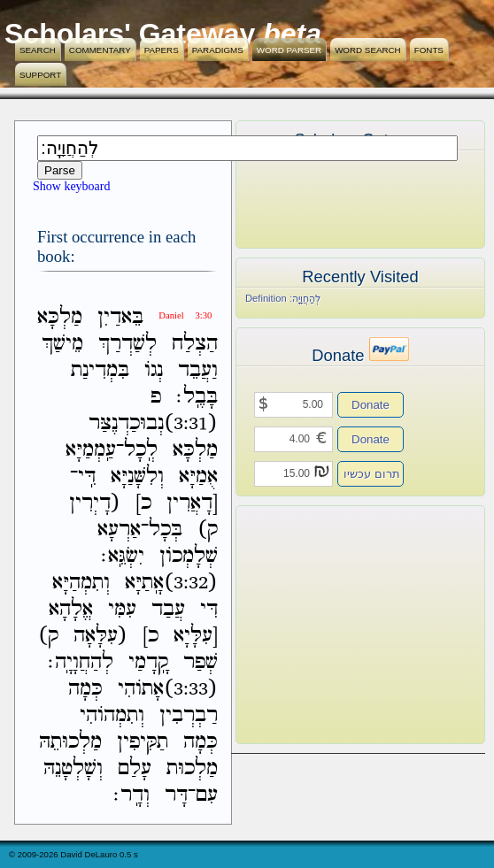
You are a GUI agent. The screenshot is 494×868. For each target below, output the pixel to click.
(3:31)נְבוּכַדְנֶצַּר (153, 423)
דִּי (209, 609)
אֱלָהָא (71, 609)
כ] (143, 503)
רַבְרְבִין (189, 715)
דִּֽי (87, 476)
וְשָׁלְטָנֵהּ (73, 768)
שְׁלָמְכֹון (189, 556)
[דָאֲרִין (192, 503)
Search (38, 50)
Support (40, 75)
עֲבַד (168, 609)
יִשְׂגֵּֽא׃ (123, 556)
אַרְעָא (119, 530)
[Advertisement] (334, 625)
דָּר (176, 795)
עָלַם (135, 768)
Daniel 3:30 (185, 315)
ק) (208, 530)
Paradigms (218, 50)
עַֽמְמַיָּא (91, 450)
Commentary (100, 50)
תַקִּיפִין (143, 742)
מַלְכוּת (192, 768)
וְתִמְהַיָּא (81, 583)
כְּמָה (85, 689)
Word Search (368, 50)
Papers (162, 50)
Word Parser (289, 50)
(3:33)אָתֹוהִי (168, 689)
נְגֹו (154, 370)
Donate (370, 405)
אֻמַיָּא (198, 476)
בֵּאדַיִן (120, 317)
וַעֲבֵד (198, 370)
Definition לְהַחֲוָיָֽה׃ (283, 298)
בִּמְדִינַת (100, 370)
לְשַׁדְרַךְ (127, 344)
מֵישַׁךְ (62, 344)
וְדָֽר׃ (131, 795)
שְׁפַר (201, 662)
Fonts (429, 50)
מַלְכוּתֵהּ (70, 742)
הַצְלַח (195, 344)
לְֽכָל (141, 450)
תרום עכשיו (372, 474)
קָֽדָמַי (148, 662)
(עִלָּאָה (100, 636)
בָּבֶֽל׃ (197, 397)
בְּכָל (166, 530)
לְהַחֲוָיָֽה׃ (81, 662)
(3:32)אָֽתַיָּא (171, 583)
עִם (207, 795)
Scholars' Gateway (130, 34)
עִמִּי (122, 609)
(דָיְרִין (95, 503)
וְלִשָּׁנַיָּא (137, 476)
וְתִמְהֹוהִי (112, 715)
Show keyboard (72, 186)
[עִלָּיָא (196, 636)
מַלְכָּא (60, 317)
